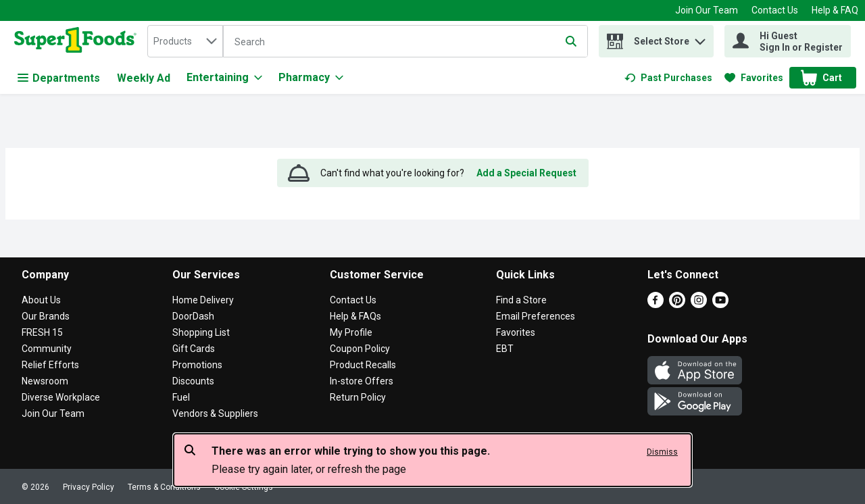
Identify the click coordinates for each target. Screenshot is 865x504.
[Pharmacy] (311, 78)
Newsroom (45, 381)
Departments (59, 78)
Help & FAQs (355, 316)
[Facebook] (656, 304)
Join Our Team (707, 10)
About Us (41, 300)
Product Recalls (363, 365)
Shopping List (201, 332)
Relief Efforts (50, 365)
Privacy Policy (89, 487)
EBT (505, 349)
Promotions (197, 365)
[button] (700, 38)
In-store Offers (362, 381)
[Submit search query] (571, 41)
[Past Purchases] (668, 78)
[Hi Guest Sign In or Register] (788, 41)
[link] (668, 78)
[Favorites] (754, 78)
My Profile (351, 332)
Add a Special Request (526, 173)
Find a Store (521, 300)
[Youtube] (720, 304)
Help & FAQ (835, 10)
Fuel (181, 397)
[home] (78, 41)
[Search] (405, 42)
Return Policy (358, 397)
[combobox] (185, 41)
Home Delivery (203, 300)
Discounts (193, 381)
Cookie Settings (244, 487)
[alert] (432, 460)
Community (47, 349)
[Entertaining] (224, 78)
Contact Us (775, 10)
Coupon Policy (360, 349)
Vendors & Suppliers (215, 413)
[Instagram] (699, 304)
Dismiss (662, 452)
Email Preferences (536, 316)
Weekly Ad (144, 78)
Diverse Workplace (61, 397)
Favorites (516, 332)
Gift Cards (194, 349)
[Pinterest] (677, 304)
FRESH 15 (42, 332)
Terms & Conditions (164, 487)
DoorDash (193, 316)
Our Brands (46, 316)
